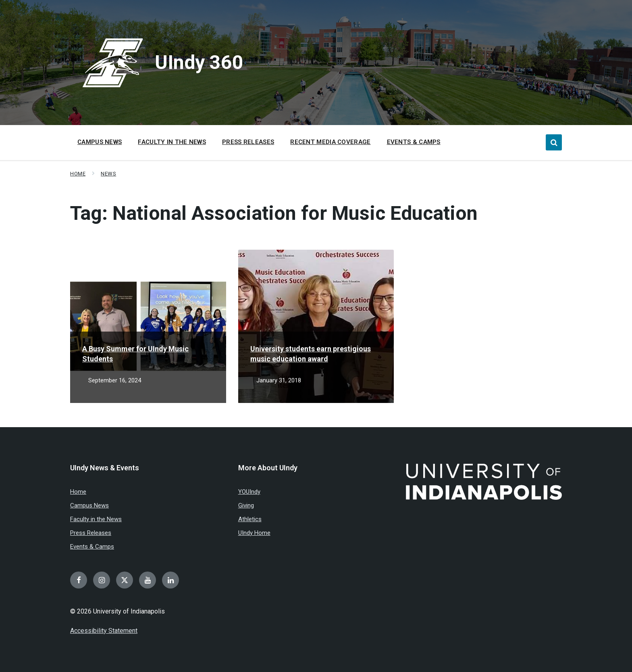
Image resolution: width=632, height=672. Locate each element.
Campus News (89, 505)
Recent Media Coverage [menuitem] (330, 142)
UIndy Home (254, 533)
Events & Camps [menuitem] (414, 142)
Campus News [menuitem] (100, 142)
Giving (246, 505)
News (108, 174)
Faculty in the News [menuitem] (172, 142)
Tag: (274, 213)
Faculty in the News (96, 519)
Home (78, 174)
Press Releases (91, 533)
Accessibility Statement (104, 631)
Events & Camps (92, 547)
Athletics (250, 519)
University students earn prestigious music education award (311, 354)
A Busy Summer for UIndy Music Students (135, 354)
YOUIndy (249, 492)
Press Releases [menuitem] (248, 142)
